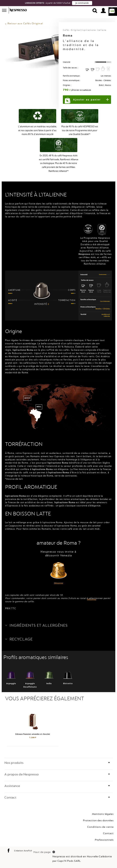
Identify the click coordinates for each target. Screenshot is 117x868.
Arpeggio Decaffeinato (30, 673)
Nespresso (20, 10)
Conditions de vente (100, 821)
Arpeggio (11, 672)
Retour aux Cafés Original (25, 18)
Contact (108, 828)
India (49, 672)
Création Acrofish (23, 845)
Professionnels (104, 834)
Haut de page (44, 846)
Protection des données (98, 815)
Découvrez (59, 577)
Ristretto (68, 672)
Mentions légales (103, 808)
